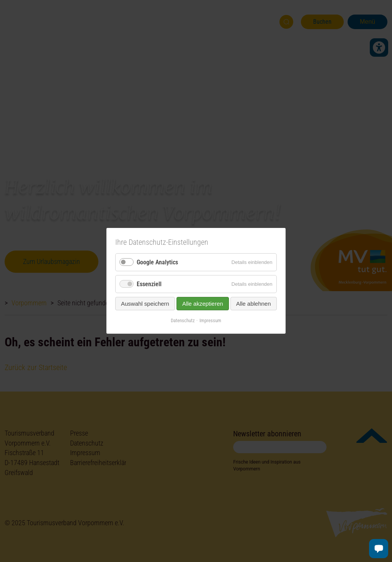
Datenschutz (183, 321)
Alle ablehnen (254, 304)
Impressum (210, 321)
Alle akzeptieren (203, 304)
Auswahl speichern (145, 304)
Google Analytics (157, 262)
